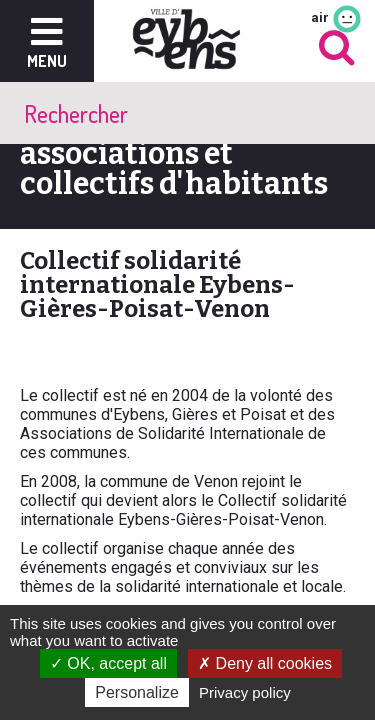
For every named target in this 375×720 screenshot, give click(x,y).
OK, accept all (108, 663)
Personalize (137, 692)
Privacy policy (245, 692)
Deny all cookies (265, 663)
